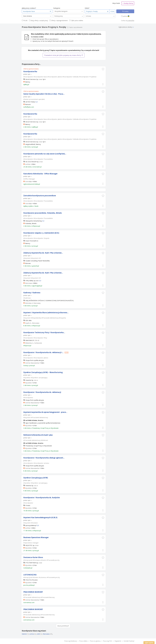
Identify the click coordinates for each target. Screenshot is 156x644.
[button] (103, 69)
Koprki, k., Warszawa (32, 323)
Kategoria (57, 8)
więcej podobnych (63, 626)
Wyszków (28, 383)
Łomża (32, 634)
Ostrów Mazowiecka (32, 363)
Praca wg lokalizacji (71, 641)
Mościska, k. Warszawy (33, 303)
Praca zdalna (83, 641)
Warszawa (29, 283)
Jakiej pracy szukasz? (29, 8)
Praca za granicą (95, 641)
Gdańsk (24, 634)
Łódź (38, 634)
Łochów (28, 164)
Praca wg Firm (107, 641)
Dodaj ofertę (128, 3)
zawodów (131, 20)
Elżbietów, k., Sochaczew (33, 343)
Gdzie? (87, 8)
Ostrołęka (28, 181)
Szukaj (126, 11)
